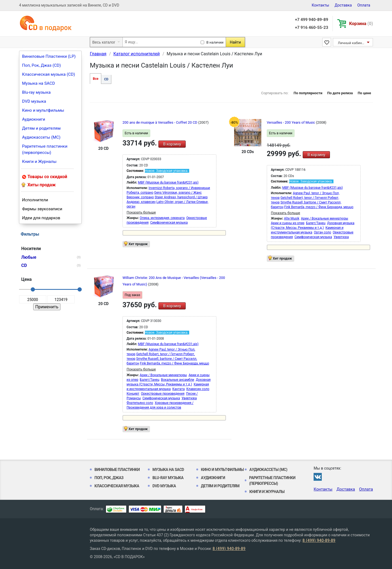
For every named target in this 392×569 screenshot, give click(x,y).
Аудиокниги (34, 119)
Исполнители (35, 200)
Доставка (343, 5)
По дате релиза (340, 93)
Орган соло (322, 232)
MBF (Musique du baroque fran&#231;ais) (168, 182)
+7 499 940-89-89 (311, 20)
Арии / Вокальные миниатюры (325, 218)
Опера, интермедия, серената (162, 218)
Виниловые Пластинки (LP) (49, 56)
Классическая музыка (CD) (49, 74)
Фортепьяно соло (140, 403)
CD (106, 79)
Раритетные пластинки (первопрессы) (45, 149)
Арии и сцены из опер (288, 223)
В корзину (172, 144)
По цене (364, 93)
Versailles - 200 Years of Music (291, 122)
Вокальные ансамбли (177, 380)
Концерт (133, 394)
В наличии (215, 42)
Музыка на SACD (39, 83)
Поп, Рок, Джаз (109, 478)
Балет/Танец (316, 223)
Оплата (364, 5)
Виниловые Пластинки (117, 470)
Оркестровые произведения (163, 394)
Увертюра (341, 237)
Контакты (320, 5)
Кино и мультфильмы (43, 110)
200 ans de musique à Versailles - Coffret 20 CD (160, 122)
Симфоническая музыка (169, 223)
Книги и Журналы (39, 162)
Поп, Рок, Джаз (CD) (42, 65)
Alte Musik (292, 218)
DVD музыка (34, 101)
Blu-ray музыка (36, 92)
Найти (235, 42)
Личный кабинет (352, 43)
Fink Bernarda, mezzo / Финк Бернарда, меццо (319, 207)
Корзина (361, 24)
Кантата (178, 389)
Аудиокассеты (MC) (41, 137)
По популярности (308, 93)
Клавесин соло (198, 389)
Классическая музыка (117, 486)
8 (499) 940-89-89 (319, 540)
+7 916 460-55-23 (311, 28)
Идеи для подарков (41, 218)
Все (96, 79)
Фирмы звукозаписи (42, 209)
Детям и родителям (41, 128)
